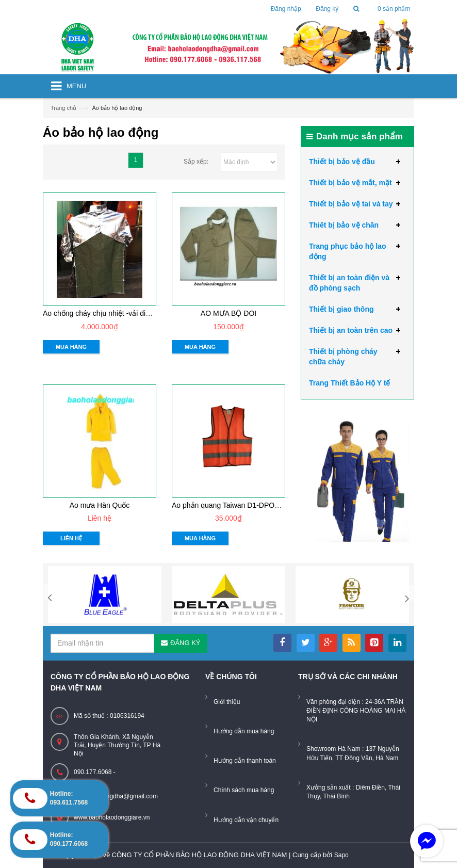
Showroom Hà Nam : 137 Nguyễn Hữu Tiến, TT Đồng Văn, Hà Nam (353, 753)
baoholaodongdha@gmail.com (116, 796)
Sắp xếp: (196, 162)
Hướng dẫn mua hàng (244, 731)
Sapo (341, 855)
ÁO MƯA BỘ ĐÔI (228, 313)
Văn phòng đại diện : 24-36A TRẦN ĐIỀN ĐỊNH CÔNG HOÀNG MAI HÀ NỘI (356, 711)
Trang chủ (63, 108)
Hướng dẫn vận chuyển (246, 820)
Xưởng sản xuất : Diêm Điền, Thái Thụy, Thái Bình (353, 792)
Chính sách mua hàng (244, 790)
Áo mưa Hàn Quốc (100, 505)
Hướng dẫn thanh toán (245, 761)
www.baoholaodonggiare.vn (112, 817)
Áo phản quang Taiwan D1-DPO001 (229, 505)
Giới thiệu (227, 702)
